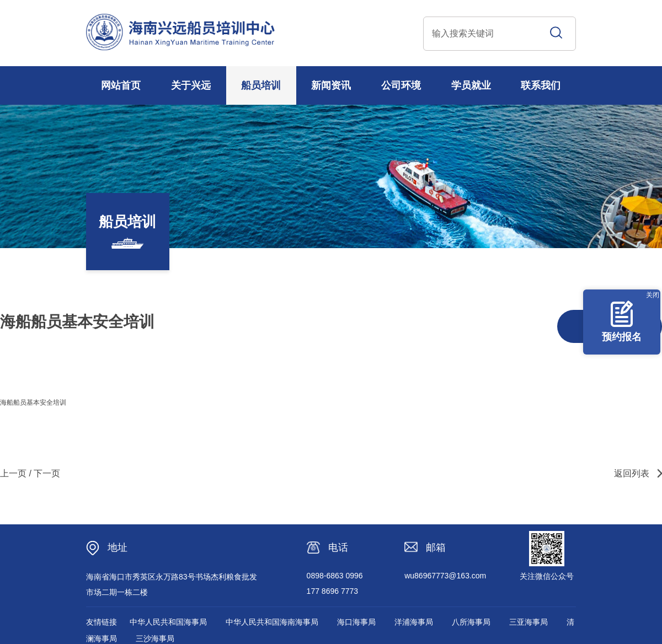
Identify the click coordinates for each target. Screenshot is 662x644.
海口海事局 (356, 622)
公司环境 (401, 85)
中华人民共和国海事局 (168, 622)
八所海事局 (471, 622)
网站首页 (121, 85)
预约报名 (622, 321)
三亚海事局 (528, 622)
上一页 (13, 473)
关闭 (653, 295)
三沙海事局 (155, 638)
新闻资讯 (331, 85)
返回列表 (632, 473)
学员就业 (471, 85)
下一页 (47, 473)
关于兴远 (191, 85)
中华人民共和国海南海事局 (272, 622)
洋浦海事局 (414, 622)
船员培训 (261, 85)
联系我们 (541, 85)
